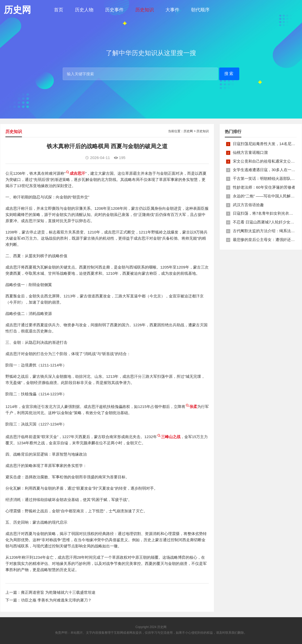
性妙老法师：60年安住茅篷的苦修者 (264, 187)
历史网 (188, 131)
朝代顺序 (200, 10)
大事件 (172, 10)
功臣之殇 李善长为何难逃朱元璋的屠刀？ (56, 600)
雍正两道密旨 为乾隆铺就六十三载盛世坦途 (58, 592)
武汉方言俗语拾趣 (248, 205)
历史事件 (114, 10)
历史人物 (84, 10)
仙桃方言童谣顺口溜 (250, 152)
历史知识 (145, 10)
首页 (59, 10)
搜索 (229, 74)
